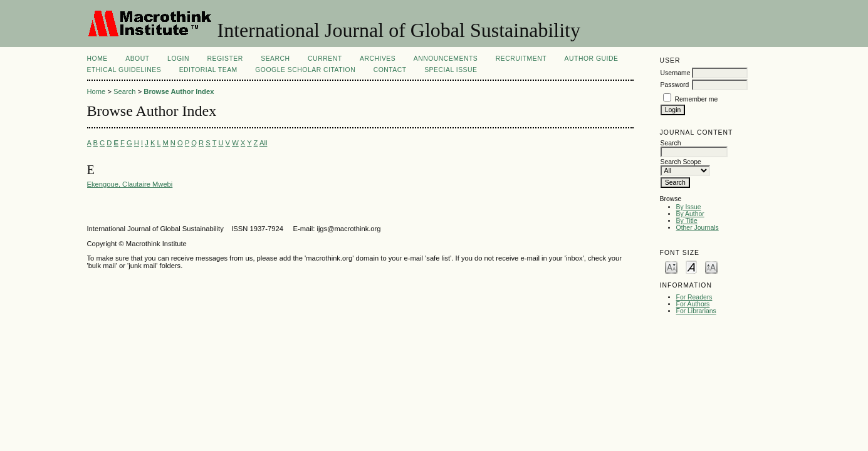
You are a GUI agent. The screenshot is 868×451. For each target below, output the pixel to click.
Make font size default (691, 267)
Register (225, 59)
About (137, 59)
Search (275, 59)
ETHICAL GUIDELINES (124, 70)
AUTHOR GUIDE (592, 59)
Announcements (446, 59)
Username (676, 73)
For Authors (693, 304)
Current (325, 59)
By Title (687, 221)
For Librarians (696, 311)
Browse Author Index (179, 91)
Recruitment (521, 59)
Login (178, 59)
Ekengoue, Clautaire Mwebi (130, 184)
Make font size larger (711, 267)
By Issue (689, 207)
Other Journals (698, 228)
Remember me (697, 99)
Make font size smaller (671, 267)
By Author (690, 214)
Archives (378, 59)
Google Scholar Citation (305, 70)
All (263, 143)
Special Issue (451, 70)
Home (97, 59)
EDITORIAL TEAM (208, 70)
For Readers (694, 297)
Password (675, 85)
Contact (390, 70)
